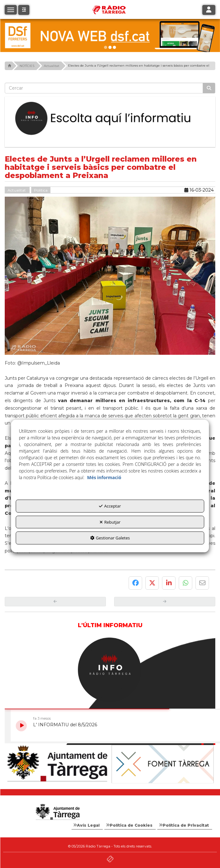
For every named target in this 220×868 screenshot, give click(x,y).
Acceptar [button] (110, 506)
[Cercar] (209, 88)
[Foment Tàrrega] (163, 764)
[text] (104, 88)
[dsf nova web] (110, 36)
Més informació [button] (104, 477)
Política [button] (41, 190)
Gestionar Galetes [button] (110, 538)
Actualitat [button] (17, 190)
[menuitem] (87, 825)
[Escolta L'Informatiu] (110, 119)
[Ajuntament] (57, 764)
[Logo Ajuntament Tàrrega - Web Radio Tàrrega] (57, 812)
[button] (24, 10)
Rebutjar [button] (110, 522)
